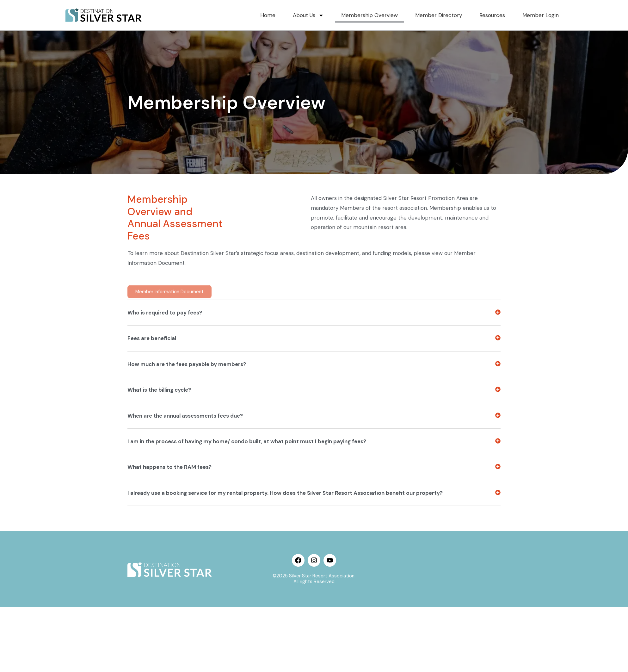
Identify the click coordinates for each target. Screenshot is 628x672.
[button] (314, 429)
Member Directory (441, 15)
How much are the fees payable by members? (187, 480)
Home (274, 15)
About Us (314, 15)
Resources (494, 15)
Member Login (541, 15)
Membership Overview (374, 15)
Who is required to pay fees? (165, 429)
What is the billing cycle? (159, 506)
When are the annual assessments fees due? (185, 532)
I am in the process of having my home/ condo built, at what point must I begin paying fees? (247, 557)
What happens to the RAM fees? (169, 583)
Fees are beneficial (152, 455)
